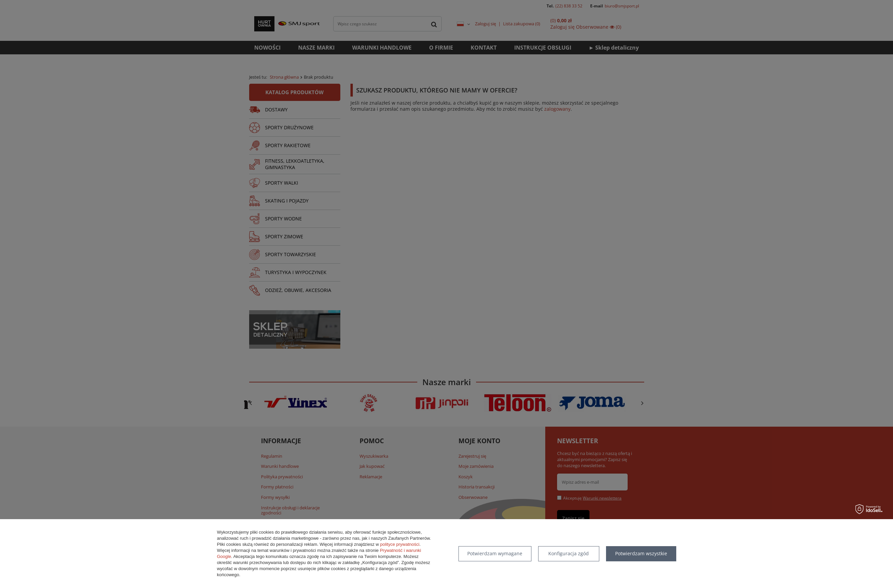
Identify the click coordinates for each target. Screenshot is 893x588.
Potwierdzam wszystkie (641, 553)
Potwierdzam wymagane (495, 553)
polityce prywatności (400, 544)
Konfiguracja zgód (569, 553)
